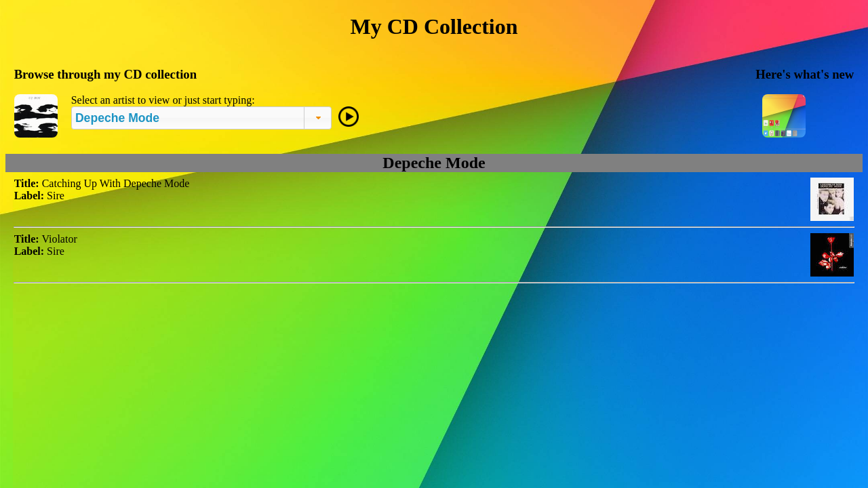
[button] (318, 118)
